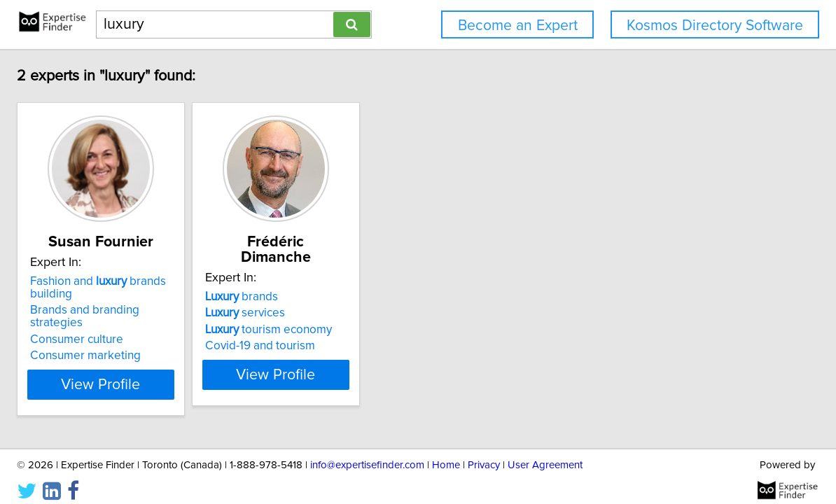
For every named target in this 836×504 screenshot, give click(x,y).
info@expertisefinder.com (367, 453)
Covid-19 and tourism (381, 330)
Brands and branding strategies (198, 310)
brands (363, 281)
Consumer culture (163, 327)
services (366, 297)
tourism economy (390, 314)
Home (446, 453)
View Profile (205, 372)
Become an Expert (518, 26)
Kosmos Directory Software (715, 26)
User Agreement (545, 453)
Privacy (484, 453)
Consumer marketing (172, 343)
